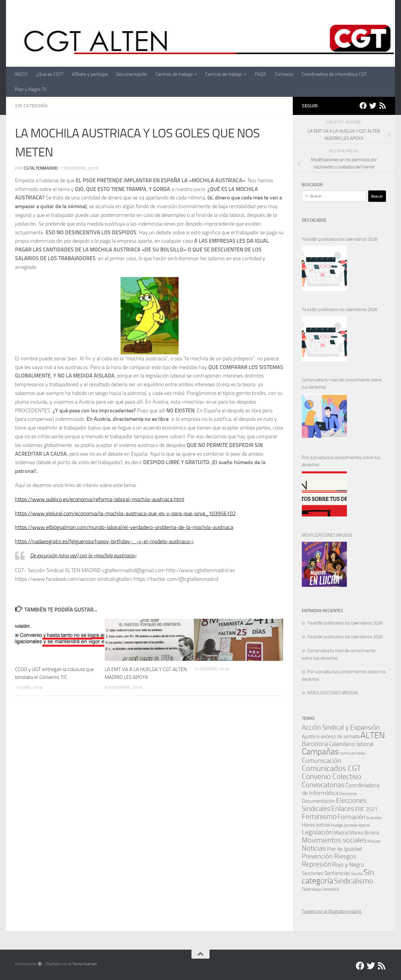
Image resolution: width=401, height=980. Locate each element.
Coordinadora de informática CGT (334, 74)
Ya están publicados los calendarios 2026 (340, 239)
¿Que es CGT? (50, 74)
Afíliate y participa (90, 74)
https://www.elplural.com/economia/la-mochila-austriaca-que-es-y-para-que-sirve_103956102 (125, 513)
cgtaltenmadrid (41, 168)
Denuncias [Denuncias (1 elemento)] (348, 794)
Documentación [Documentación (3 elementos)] (318, 801)
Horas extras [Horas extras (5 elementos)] (316, 825)
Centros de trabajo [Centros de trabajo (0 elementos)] (352, 753)
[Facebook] (363, 106)
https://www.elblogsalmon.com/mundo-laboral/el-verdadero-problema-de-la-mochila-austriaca (124, 527)
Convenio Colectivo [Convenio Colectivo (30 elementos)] (332, 777)
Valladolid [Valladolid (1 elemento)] (331, 889)
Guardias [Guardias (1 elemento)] (374, 818)
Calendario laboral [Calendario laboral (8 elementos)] (351, 744)
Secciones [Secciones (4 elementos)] (312, 873)
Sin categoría (31, 106)
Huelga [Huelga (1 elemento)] (337, 825)
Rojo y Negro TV (31, 89)
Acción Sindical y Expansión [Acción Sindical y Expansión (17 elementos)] (341, 727)
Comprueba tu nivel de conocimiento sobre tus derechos (342, 384)
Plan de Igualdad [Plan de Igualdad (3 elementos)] (344, 849)
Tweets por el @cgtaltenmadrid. (332, 911)
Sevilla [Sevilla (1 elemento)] (357, 874)
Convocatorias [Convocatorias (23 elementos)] (323, 785)
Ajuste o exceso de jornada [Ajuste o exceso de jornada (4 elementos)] (331, 736)
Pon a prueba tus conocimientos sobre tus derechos (341, 461)
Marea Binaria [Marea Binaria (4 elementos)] (364, 833)
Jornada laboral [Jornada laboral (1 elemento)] (357, 825)
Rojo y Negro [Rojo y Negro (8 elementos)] (348, 865)
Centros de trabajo (174, 74)
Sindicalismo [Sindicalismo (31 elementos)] (354, 881)
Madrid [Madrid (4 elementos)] (341, 833)
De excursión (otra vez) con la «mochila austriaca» (83, 556)
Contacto (284, 74)
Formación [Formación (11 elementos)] (351, 817)
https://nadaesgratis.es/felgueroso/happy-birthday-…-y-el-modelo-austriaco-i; (105, 541)
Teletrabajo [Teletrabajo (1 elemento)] (312, 889)
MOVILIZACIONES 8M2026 (327, 535)
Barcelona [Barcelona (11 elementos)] (315, 744)
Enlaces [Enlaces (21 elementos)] (343, 809)
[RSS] (382, 106)
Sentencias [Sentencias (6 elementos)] (337, 873)
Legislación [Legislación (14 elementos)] (317, 832)
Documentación (132, 74)
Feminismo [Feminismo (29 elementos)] (319, 817)
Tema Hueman (85, 964)
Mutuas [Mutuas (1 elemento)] (374, 841)
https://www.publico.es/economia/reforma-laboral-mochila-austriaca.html (100, 499)
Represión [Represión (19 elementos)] (317, 864)
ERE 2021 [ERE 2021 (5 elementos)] (366, 809)
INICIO (21, 74)
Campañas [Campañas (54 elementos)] (320, 752)
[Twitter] (373, 106)
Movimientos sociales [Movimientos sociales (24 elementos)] (334, 840)
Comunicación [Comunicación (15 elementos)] (321, 761)
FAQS (261, 74)
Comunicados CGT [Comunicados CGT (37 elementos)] (331, 768)
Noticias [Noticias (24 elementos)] (314, 848)
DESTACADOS (314, 220)
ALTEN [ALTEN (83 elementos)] (373, 735)
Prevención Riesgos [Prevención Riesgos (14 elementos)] (329, 856)
